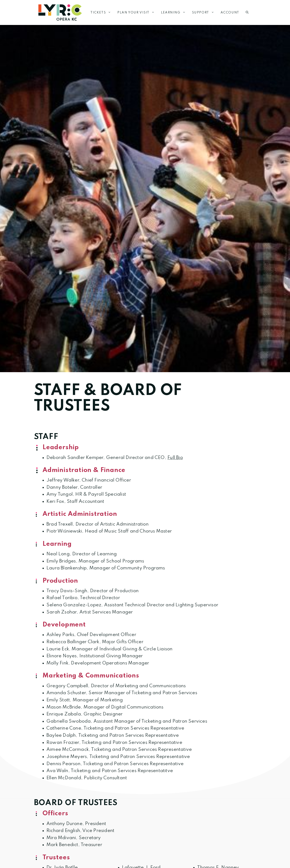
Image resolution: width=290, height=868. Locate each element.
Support (205, 13)
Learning (175, 13)
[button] (247, 13)
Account (230, 13)
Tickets (102, 13)
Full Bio (175, 458)
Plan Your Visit (138, 13)
